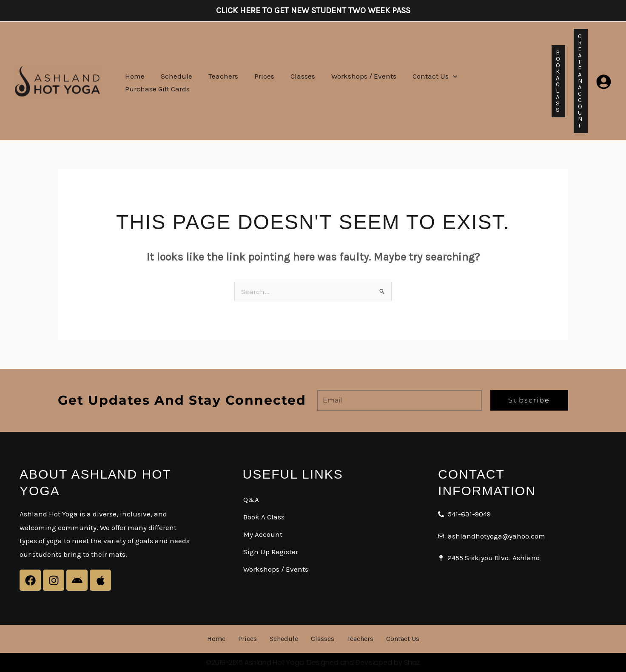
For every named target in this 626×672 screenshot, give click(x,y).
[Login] (604, 81)
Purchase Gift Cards (493, 81)
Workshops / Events (354, 81)
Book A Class (264, 517)
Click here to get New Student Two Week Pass (313, 10)
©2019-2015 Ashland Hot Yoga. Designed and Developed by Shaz (313, 662)
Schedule (174, 81)
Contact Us (424, 81)
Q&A (251, 499)
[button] (442, 81)
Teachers (219, 81)
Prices (258, 81)
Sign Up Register (271, 552)
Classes (295, 81)
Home (134, 81)
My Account (263, 534)
